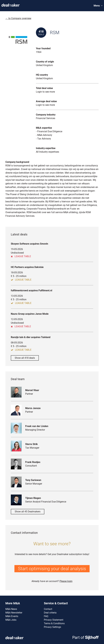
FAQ (46, 616)
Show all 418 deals (25, 358)
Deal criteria (50, 613)
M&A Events (12, 616)
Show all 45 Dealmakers (28, 512)
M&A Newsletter (14, 613)
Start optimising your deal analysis (52, 569)
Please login (66, 581)
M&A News (11, 609)
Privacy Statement (54, 620)
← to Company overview (18, 18)
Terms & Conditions (54, 623)
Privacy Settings (52, 627)
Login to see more (45, 92)
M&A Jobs (11, 620)
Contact (48, 609)
